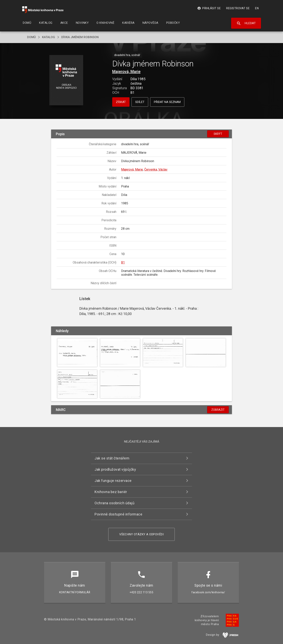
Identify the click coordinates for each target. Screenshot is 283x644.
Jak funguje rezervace (113, 481)
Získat (121, 102)
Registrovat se (238, 8)
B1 (123, 262)
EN (257, 8)
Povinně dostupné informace (118, 514)
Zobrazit (218, 410)
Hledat (246, 23)
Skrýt (218, 134)
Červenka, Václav (156, 169)
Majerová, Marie (126, 72)
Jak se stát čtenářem (112, 458)
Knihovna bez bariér (111, 492)
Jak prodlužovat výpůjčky (115, 469)
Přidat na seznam (167, 102)
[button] (66, 80)
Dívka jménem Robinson (80, 37)
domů (31, 37)
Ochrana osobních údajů (114, 503)
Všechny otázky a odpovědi (142, 534)
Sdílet (140, 102)
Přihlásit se (209, 8)
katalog (49, 37)
